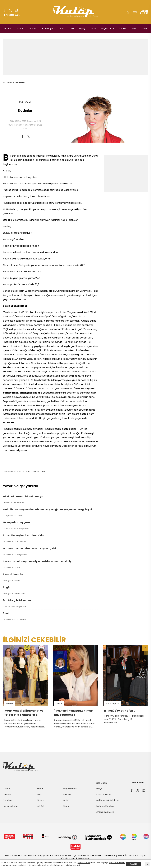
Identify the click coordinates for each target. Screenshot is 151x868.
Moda (63, 28)
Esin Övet (25, 102)
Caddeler (32, 28)
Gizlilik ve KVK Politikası (107, 800)
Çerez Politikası (104, 795)
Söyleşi (82, 28)
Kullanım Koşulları (105, 806)
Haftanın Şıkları (48, 28)
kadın (36, 471)
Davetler (20, 28)
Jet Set (93, 28)
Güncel (8, 28)
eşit (44, 471)
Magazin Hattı (107, 28)
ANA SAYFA (8, 83)
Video (144, 28)
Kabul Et (133, 864)
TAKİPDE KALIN (137, 783)
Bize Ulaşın (101, 783)
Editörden (20, 83)
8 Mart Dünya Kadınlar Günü (17, 471)
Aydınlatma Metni (105, 812)
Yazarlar (122, 28)
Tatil (72, 28)
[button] (145, 648)
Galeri (134, 28)
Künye (99, 789)
